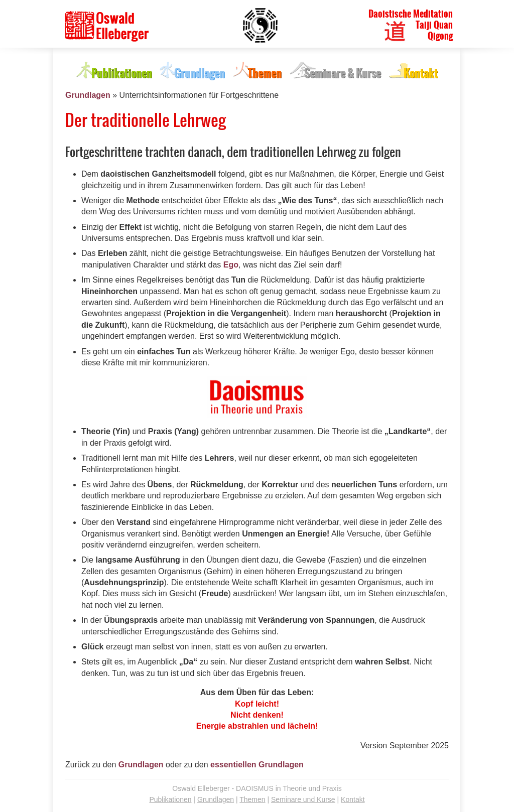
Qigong (440, 36)
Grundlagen (88, 95)
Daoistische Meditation (411, 14)
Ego (231, 265)
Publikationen (170, 799)
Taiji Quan (434, 25)
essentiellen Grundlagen (257, 765)
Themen (252, 799)
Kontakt (353, 799)
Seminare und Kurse (303, 799)
